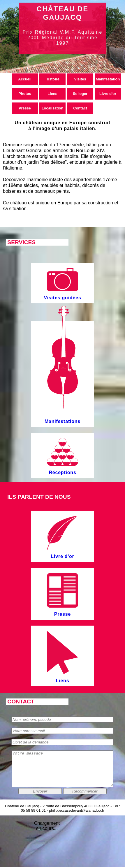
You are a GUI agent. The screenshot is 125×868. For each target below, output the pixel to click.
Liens (52, 94)
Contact (80, 108)
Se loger (80, 94)
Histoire (52, 79)
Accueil (25, 79)
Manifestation (108, 79)
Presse (25, 108)
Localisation (53, 108)
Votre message (62, 772)
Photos (25, 94)
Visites (80, 79)
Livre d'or (108, 94)
